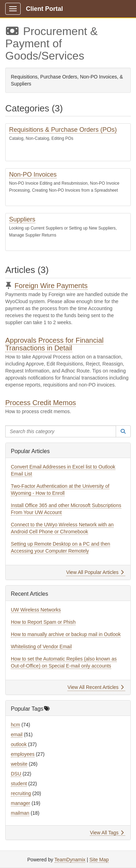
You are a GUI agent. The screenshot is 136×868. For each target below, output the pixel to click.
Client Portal (44, 9)
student (19, 784)
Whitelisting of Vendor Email (41, 647)
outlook (19, 744)
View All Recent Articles (96, 687)
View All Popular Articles (95, 572)
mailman (20, 813)
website (19, 764)
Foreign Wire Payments (51, 286)
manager (20, 803)
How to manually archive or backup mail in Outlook (66, 634)
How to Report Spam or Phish (43, 622)
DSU (16, 774)
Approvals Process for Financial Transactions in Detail (54, 344)
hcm (15, 725)
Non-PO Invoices (33, 175)
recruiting (21, 793)
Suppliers (22, 219)
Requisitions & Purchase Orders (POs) (63, 130)
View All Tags (107, 833)
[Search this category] (61, 431)
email (17, 734)
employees (23, 754)
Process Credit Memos (41, 403)
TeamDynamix (70, 860)
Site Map (99, 860)
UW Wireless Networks (36, 610)
